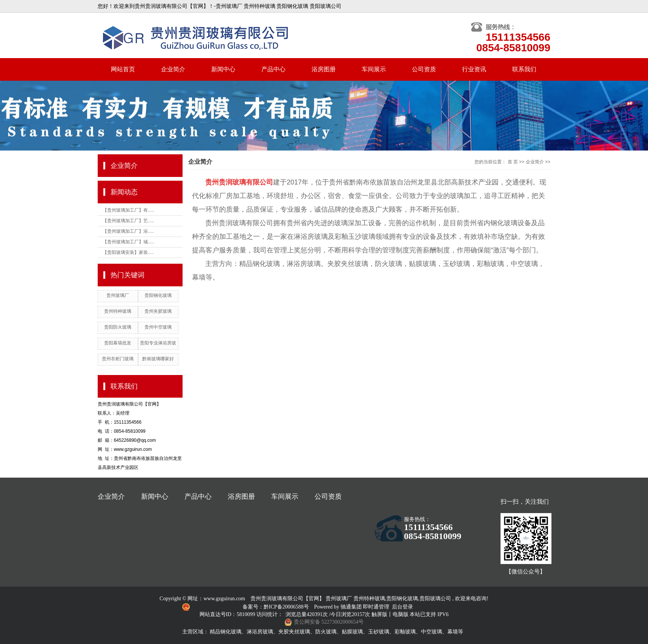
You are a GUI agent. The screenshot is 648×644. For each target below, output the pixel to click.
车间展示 (374, 69)
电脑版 (401, 614)
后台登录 (402, 607)
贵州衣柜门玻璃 (118, 359)
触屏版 (379, 614)
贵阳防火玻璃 (118, 327)
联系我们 (524, 69)
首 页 (513, 162)
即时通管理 (376, 607)
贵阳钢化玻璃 (158, 295)
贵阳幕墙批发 (118, 343)
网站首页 (123, 69)
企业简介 (173, 69)
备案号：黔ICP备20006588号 (276, 607)
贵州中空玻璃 (158, 327)
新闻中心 (223, 69)
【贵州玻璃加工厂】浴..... (128, 231)
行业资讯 (474, 69)
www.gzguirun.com (224, 599)
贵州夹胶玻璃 (158, 311)
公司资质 (424, 69)
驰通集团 (352, 607)
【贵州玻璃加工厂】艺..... (128, 221)
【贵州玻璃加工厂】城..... (128, 242)
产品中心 (273, 69)
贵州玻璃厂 (118, 295)
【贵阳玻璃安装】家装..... (128, 252)
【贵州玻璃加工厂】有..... (128, 210)
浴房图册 (324, 69)
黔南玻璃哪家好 (158, 359)
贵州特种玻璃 (118, 311)
